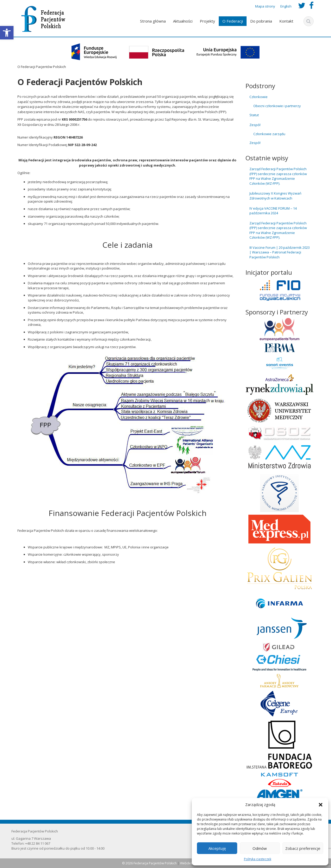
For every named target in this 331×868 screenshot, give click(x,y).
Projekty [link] (207, 21)
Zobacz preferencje (303, 848)
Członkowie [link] (259, 97)
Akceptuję (217, 848)
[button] (321, 805)
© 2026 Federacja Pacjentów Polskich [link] (150, 863)
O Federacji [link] (233, 21)
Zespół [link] (255, 125)
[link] (7, 33)
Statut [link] (254, 115)
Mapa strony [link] (265, 6)
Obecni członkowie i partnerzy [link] (277, 106)
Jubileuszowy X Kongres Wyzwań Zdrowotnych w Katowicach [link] (275, 196)
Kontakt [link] (286, 21)
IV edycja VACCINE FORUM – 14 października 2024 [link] (273, 211)
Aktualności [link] (183, 21)
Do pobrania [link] (261, 21)
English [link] (286, 6)
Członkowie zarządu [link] (269, 134)
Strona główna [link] (153, 21)
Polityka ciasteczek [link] (258, 859)
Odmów (260, 848)
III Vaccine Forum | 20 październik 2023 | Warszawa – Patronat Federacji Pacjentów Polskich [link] (280, 252)
